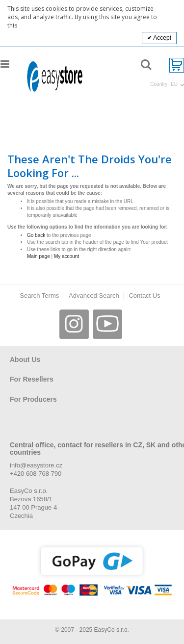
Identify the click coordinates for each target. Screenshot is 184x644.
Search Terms (39, 296)
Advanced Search (94, 296)
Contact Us (144, 296)
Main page (39, 256)
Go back (36, 235)
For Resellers (32, 379)
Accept (162, 38)
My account (66, 256)
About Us (25, 360)
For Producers (33, 399)
